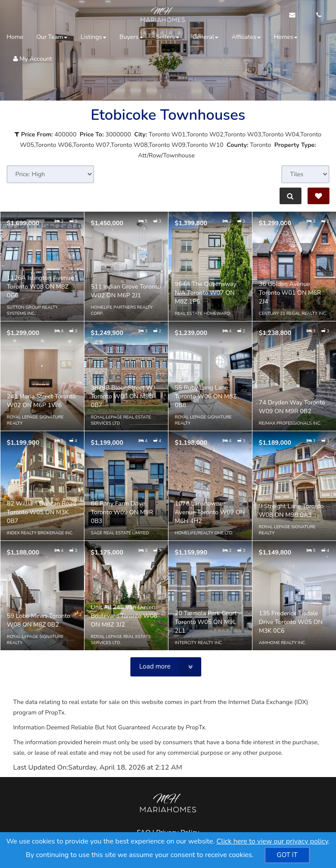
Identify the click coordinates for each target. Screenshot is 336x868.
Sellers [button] (168, 37)
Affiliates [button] (246, 37)
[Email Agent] (296, 15)
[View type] (305, 174)
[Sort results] (50, 174)
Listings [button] (93, 37)
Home (15, 37)
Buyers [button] (131, 37)
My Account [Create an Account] (33, 59)
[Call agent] (316, 15)
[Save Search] (318, 196)
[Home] (162, 15)
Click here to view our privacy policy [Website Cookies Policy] (273, 841)
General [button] (206, 37)
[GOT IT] (287, 855)
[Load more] (166, 667)
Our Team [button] (52, 37)
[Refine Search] (290, 196)
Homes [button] (286, 37)
